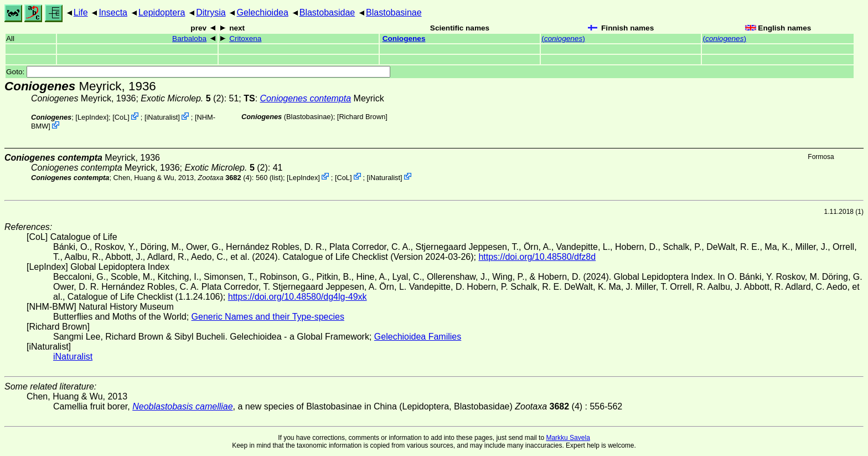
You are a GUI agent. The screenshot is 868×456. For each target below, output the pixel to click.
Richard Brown (362, 117)
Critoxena (245, 39)
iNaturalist (162, 117)
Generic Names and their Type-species (268, 317)
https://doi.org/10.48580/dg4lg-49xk (298, 297)
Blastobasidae (327, 12)
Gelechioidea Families (418, 337)
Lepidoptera (162, 12)
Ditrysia (211, 12)
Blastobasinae (394, 12)
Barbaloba (189, 39)
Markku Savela (568, 438)
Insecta (113, 12)
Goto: (198, 72)
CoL (121, 117)
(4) (224, 177)
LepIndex (92, 117)
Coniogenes (404, 39)
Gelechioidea (262, 12)
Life (81, 12)
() (563, 39)
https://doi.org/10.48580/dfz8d (537, 257)
